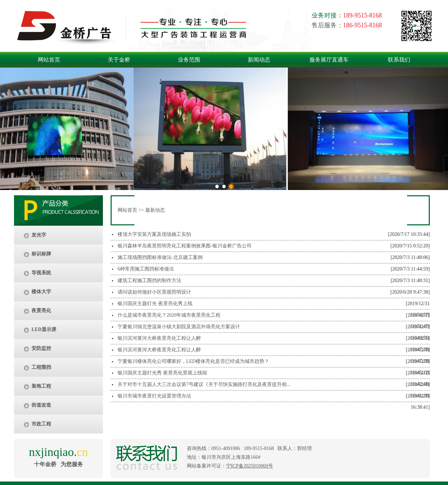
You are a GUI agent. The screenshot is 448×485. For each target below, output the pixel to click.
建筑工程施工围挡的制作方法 (149, 280)
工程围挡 (41, 367)
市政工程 (41, 424)
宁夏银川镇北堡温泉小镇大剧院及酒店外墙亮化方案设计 (179, 327)
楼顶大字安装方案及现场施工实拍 (154, 234)
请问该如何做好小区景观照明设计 (154, 292)
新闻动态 (259, 60)
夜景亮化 (41, 311)
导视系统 (41, 273)
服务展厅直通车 (329, 60)
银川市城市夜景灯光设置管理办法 (154, 396)
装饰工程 (41, 386)
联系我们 (399, 60)
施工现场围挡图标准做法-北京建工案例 (160, 257)
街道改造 (41, 405)
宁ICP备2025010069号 (250, 466)
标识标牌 (41, 254)
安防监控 (41, 348)
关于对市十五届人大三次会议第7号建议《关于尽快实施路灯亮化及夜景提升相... (204, 384)
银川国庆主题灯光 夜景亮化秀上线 (155, 304)
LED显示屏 (44, 329)
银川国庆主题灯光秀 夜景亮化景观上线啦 (162, 373)
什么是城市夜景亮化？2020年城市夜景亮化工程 (169, 315)
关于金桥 (119, 60)
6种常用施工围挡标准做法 (146, 269)
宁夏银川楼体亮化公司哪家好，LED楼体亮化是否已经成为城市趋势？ (193, 361)
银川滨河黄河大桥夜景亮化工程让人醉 (159, 338)
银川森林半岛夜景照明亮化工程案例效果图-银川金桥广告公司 (185, 246)
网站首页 (49, 60)
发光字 (39, 235)
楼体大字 (41, 292)
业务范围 (189, 60)
